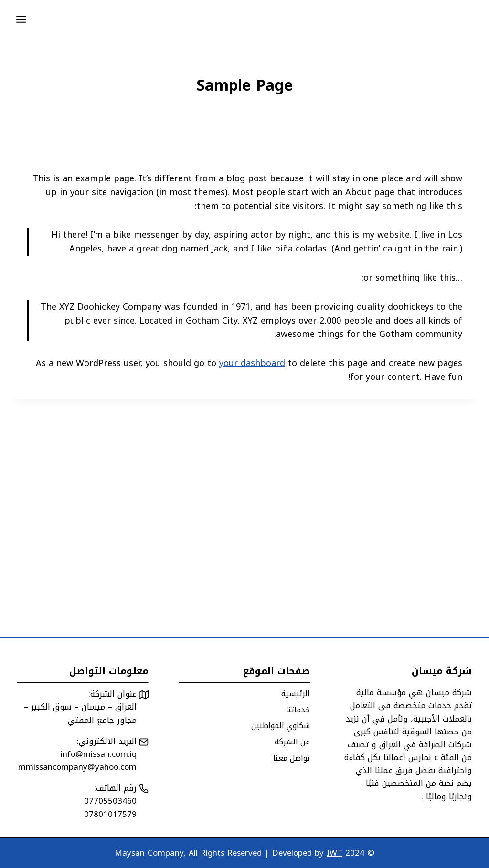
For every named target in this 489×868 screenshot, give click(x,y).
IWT (335, 853)
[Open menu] (21, 19)
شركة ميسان (442, 671)
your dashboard (252, 363)
